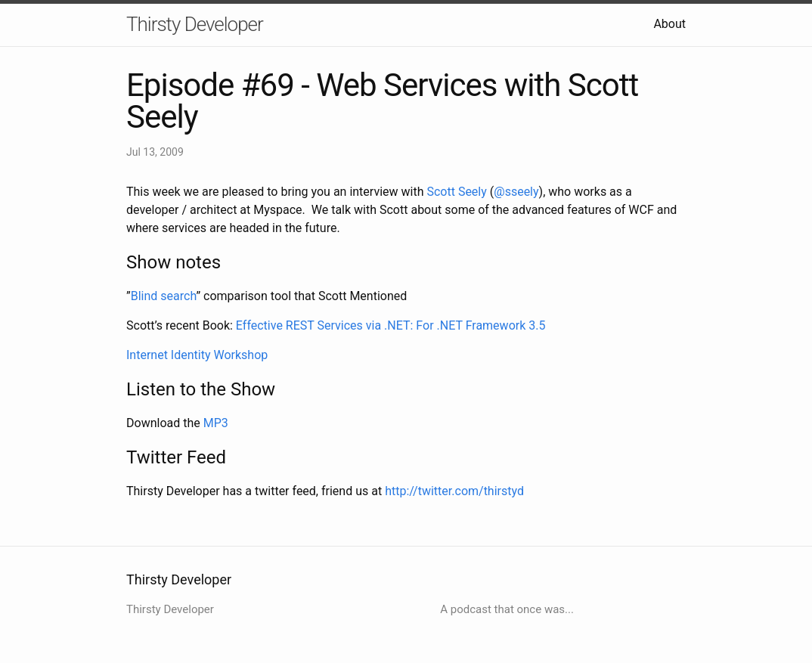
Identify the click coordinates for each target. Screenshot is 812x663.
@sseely (516, 192)
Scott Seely (456, 192)
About (669, 24)
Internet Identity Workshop (197, 355)
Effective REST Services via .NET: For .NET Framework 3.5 (391, 325)
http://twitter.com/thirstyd (454, 491)
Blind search (164, 296)
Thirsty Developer (195, 24)
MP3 (216, 423)
